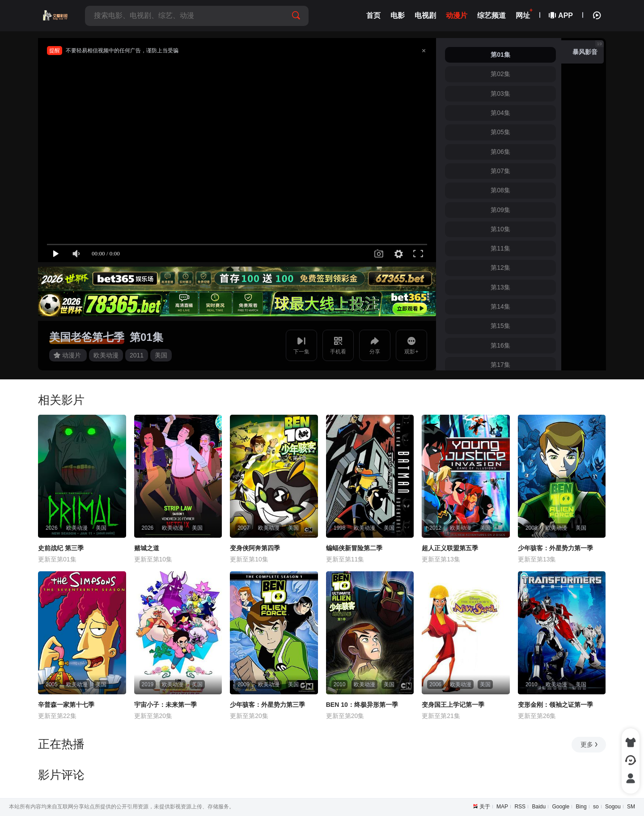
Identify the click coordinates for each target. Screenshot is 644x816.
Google (561, 807)
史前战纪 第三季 (61, 548)
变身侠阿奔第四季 (255, 548)
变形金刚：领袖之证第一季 (555, 705)
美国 (161, 355)
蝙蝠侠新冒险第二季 (354, 548)
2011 (137, 355)
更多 (590, 744)
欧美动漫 (106, 355)
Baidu (539, 807)
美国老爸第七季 (87, 337)
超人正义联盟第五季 (450, 548)
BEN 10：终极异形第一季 (362, 705)
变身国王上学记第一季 (453, 705)
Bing (581, 807)
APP (561, 15)
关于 (485, 807)
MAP (502, 807)
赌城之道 (147, 548)
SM (631, 807)
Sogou (613, 807)
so (596, 807)
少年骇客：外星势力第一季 (555, 548)
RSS (520, 807)
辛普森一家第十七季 (66, 705)
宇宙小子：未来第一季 (165, 705)
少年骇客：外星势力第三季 (267, 705)
